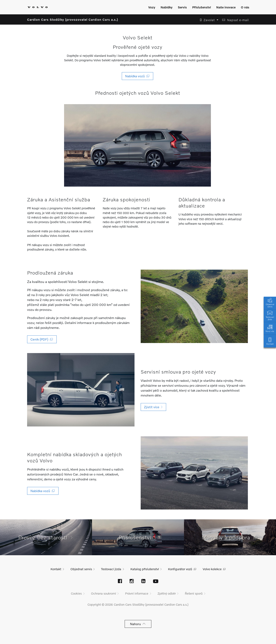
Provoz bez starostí (46, 537)
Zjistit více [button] (153, 407)
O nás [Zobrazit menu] (245, 7)
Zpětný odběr (167, 593)
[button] (208, 20)
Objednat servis (270, 302)
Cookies (76, 593)
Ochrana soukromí (103, 593)
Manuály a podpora (230, 537)
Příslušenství (138, 537)
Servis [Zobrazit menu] (182, 7)
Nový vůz (270, 328)
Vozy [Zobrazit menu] (152, 7)
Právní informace (137, 593)
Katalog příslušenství (145, 569)
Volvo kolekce (212, 569)
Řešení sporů (194, 593)
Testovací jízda (270, 315)
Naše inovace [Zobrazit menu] (226, 7)
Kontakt (270, 341)
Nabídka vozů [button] (137, 76)
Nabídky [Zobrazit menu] (167, 7)
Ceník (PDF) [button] (42, 339)
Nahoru (138, 624)
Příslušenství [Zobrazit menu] (202, 7)
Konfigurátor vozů (180, 569)
